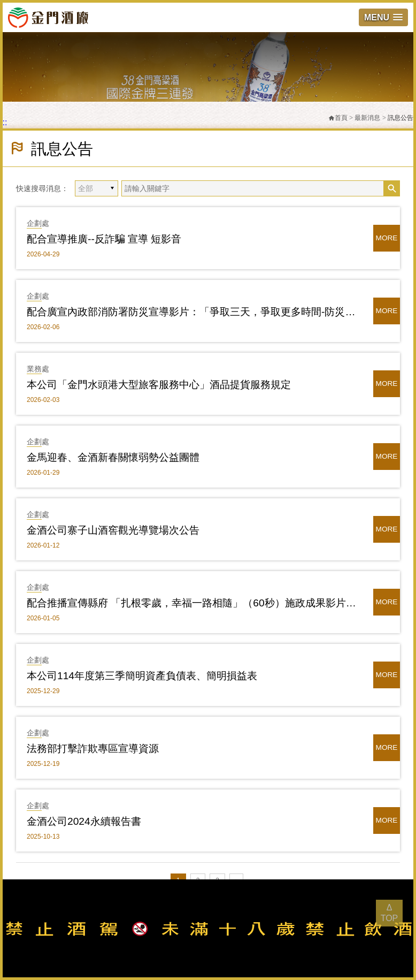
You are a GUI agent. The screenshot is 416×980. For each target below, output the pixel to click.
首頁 (338, 118)
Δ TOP (390, 913)
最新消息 (367, 118)
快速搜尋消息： (42, 188)
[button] (383, 17)
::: (3, 122)
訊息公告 (400, 118)
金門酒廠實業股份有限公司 (48, 17)
